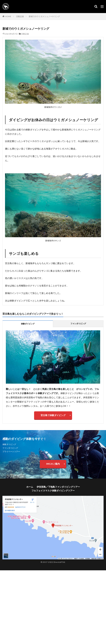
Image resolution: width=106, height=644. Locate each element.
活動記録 (20, 16)
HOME (8, 16)
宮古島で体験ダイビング (53, 415)
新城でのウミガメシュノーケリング (44, 16)
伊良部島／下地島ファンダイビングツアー (58, 487)
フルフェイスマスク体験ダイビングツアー (53, 490)
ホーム (30, 487)
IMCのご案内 (53, 464)
